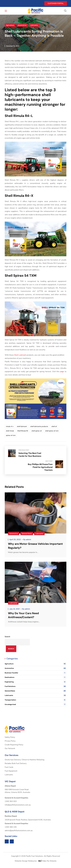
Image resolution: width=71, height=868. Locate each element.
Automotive (22, 25)
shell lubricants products (39, 426)
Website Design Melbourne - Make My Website (36, 858)
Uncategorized (36, 702)
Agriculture (10, 25)
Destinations (36, 674)
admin (28, 537)
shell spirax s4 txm (52, 431)
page (62, 372)
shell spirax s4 (37, 431)
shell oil (54, 426)
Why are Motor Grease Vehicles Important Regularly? (35, 543)
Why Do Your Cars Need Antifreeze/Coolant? (23, 612)
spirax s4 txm (11, 435)
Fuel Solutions (36, 683)
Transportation (36, 697)
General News (27, 531)
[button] (65, 11)
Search (7, 634)
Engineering (36, 679)
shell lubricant (22, 426)
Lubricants (34, 25)
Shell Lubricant (20, 355)
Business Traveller (36, 670)
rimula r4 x (10, 426)
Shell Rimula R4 (23, 431)
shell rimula (10, 431)
